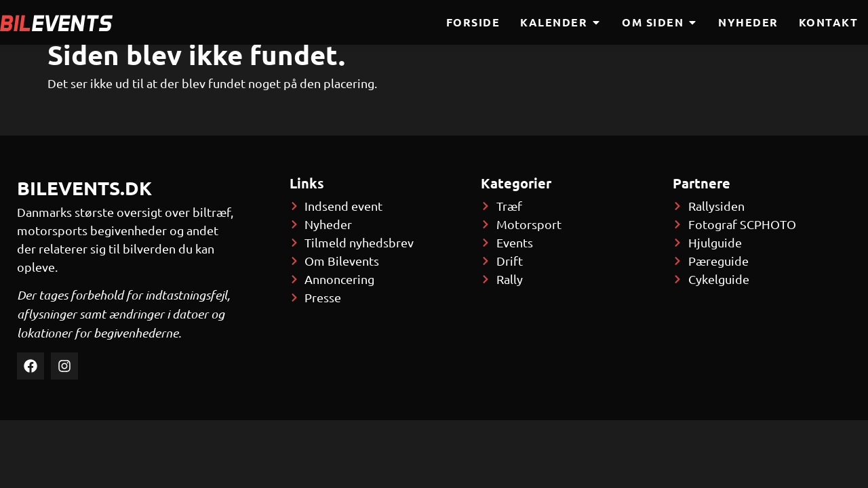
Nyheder (748, 22)
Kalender (561, 22)
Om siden (660, 22)
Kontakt (829, 22)
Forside (473, 22)
